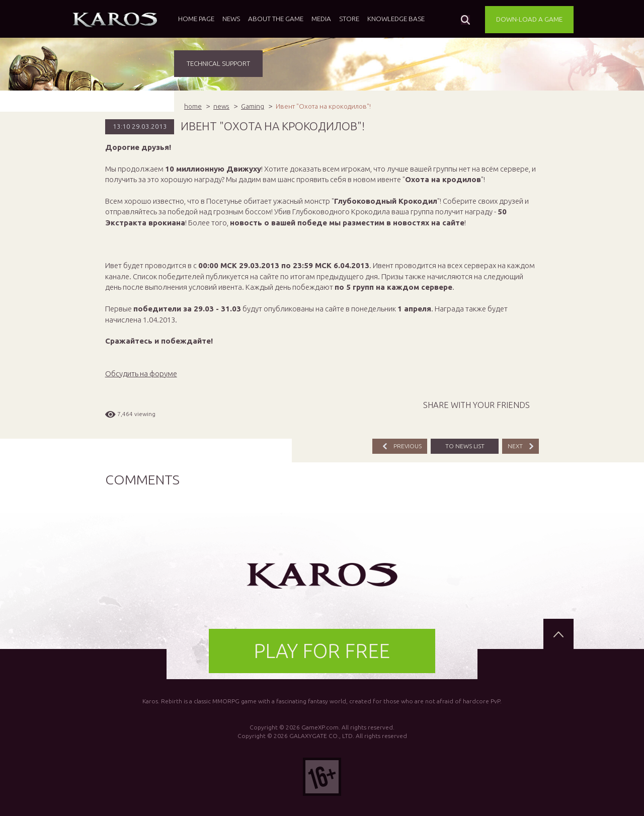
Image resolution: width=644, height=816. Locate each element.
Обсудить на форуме (141, 374)
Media (321, 19)
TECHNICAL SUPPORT (218, 63)
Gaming (253, 106)
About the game (276, 19)
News (231, 19)
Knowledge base (396, 19)
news (221, 106)
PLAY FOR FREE (322, 651)
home (193, 106)
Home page (196, 19)
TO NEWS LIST (465, 446)
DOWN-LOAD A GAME (529, 19)
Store (349, 19)
